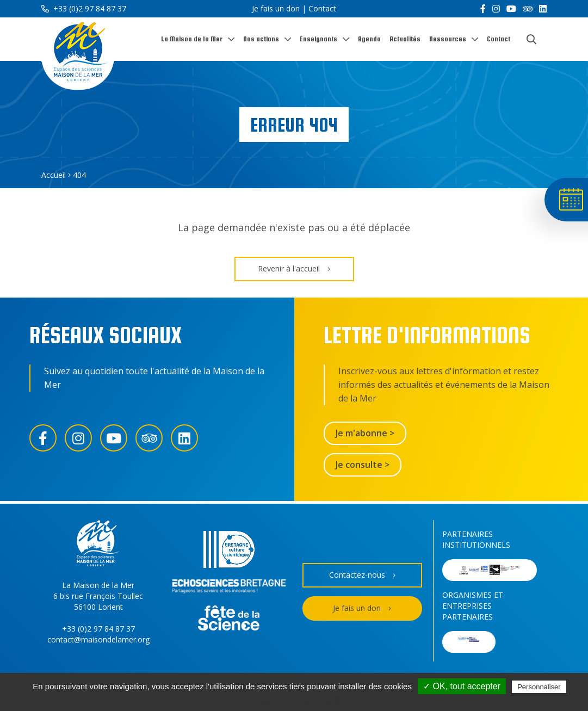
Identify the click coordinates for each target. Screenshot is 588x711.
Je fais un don (276, 8)
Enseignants (318, 39)
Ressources (448, 39)
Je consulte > (363, 465)
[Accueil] (78, 54)
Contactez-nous (362, 575)
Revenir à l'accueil (294, 269)
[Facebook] (483, 9)
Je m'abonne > (365, 433)
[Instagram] (496, 9)
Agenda (369, 39)
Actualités (405, 39)
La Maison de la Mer (192, 39)
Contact (322, 8)
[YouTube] (511, 9)
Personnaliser (539, 687)
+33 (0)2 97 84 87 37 (84, 8)
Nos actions (261, 39)
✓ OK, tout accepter (462, 686)
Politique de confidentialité (299, 700)
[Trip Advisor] (528, 9)
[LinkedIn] (543, 9)
